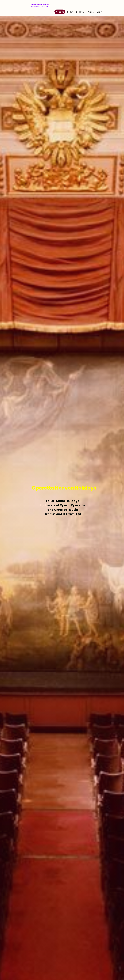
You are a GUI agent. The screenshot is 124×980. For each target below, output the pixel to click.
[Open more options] (106, 12)
